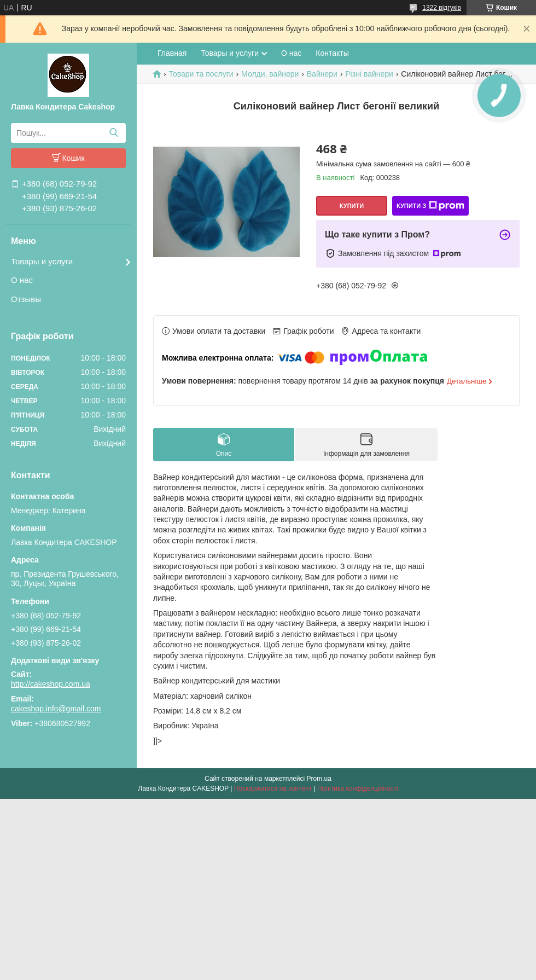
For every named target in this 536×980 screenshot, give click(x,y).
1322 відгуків (442, 8)
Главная (172, 53)
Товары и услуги (42, 261)
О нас (22, 280)
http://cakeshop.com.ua (51, 684)
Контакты (332, 53)
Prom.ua (319, 779)
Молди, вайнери (270, 74)
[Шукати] (113, 133)
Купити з (430, 206)
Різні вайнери (369, 74)
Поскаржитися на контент (273, 788)
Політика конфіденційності (358, 788)
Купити (352, 206)
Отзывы (26, 299)
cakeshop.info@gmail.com (56, 709)
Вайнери (322, 74)
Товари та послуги (201, 74)
